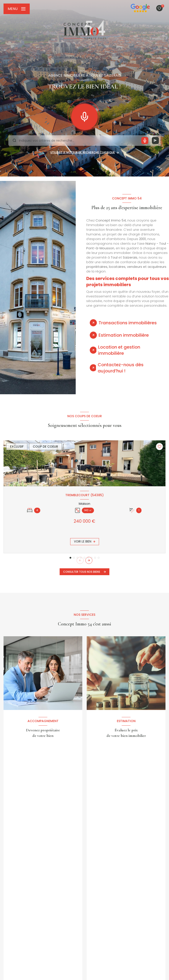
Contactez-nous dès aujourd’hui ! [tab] (121, 368)
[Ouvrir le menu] (17, 9)
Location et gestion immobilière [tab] (119, 350)
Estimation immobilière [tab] (124, 335)
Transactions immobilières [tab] (128, 323)
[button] (89, 560)
